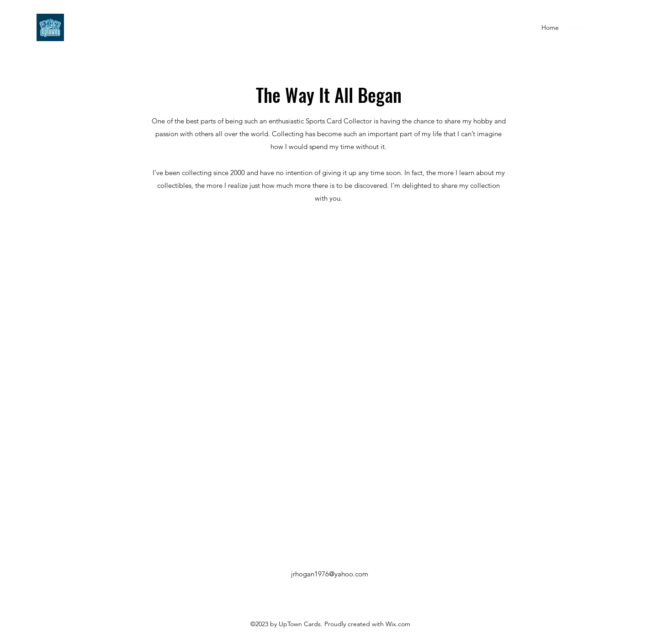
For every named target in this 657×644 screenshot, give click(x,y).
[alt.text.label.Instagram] (616, 27)
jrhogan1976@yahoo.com (330, 574)
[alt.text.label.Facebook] (602, 27)
